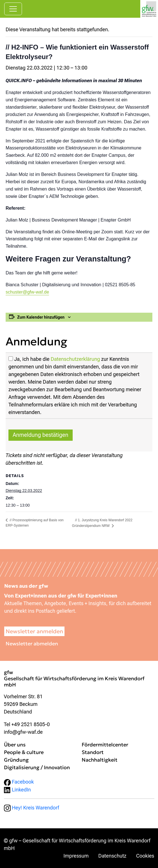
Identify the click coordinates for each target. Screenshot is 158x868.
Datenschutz (112, 856)
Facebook (19, 782)
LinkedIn (17, 790)
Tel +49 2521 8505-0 (27, 724)
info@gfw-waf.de (23, 732)
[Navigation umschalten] (13, 9)
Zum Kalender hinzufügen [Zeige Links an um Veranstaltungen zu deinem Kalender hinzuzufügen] (41, 317)
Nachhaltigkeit (100, 760)
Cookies (145, 856)
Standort (93, 752)
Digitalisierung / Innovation (37, 767)
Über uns (15, 745)
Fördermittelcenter (105, 745)
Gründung (16, 760)
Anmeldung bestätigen (41, 435)
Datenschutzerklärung (75, 359)
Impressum (76, 856)
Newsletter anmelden (34, 631)
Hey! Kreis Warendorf (32, 808)
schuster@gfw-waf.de (27, 292)
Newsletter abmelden (32, 644)
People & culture (24, 752)
